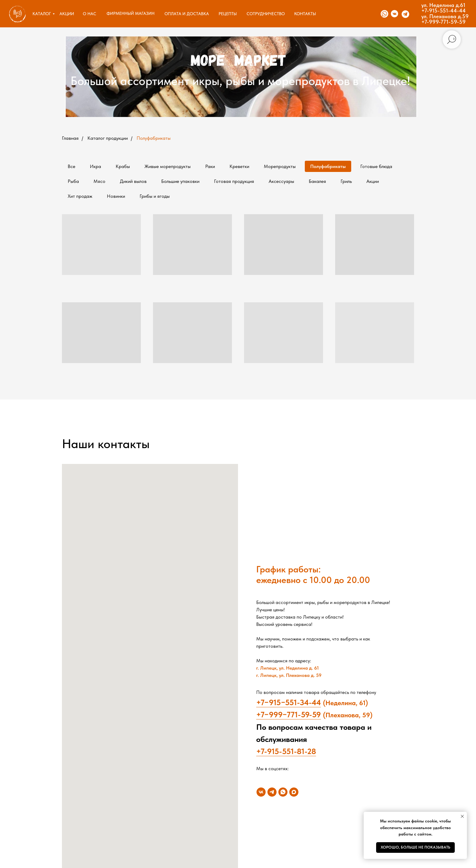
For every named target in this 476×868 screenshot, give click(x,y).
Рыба (73, 181)
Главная (70, 138)
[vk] (261, 792)
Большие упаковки (180, 181)
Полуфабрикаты (154, 138)
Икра (95, 166)
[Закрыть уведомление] (462, 816)
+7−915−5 (273, 702)
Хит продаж (80, 196)
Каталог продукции (108, 138)
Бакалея (317, 181)
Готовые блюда (376, 166)
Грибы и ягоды (155, 196)
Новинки (116, 196)
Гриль (346, 181)
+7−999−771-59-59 (289, 714)
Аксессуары (281, 181)
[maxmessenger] (294, 792)
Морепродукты (280, 166)
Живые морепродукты (168, 166)
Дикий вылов (133, 181)
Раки (210, 166)
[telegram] (272, 792)
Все (71, 166)
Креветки (239, 166)
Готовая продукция (234, 181)
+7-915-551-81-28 (286, 751)
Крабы (123, 166)
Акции (373, 181)
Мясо (99, 181)
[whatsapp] (283, 792)
